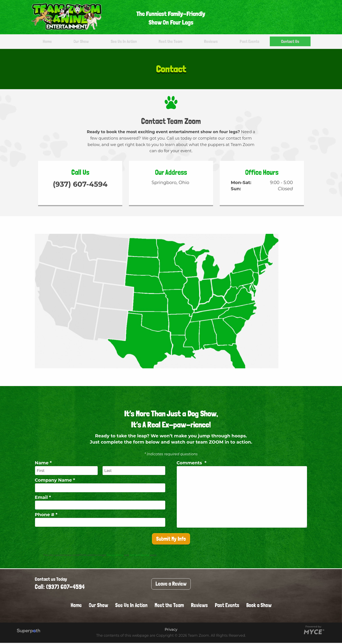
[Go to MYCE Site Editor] (314, 632)
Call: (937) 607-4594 (60, 588)
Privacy (171, 631)
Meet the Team (171, 42)
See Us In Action (123, 42)
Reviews (211, 42)
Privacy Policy (115, 556)
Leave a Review (171, 585)
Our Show (80, 42)
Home (48, 42)
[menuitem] (46, 42)
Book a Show (259, 606)
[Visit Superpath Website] (28, 632)
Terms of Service (139, 556)
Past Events (248, 42)
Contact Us (289, 42)
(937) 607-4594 (80, 187)
